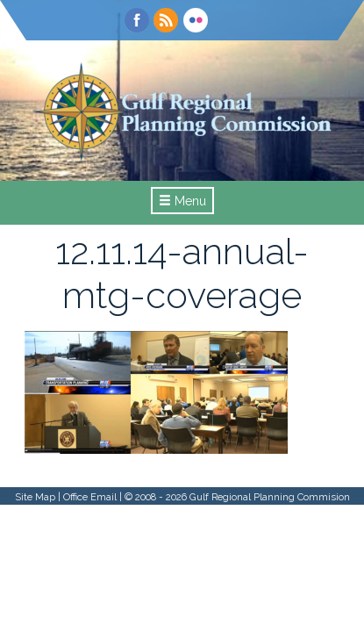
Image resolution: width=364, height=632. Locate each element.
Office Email (90, 497)
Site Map (35, 497)
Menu (182, 201)
